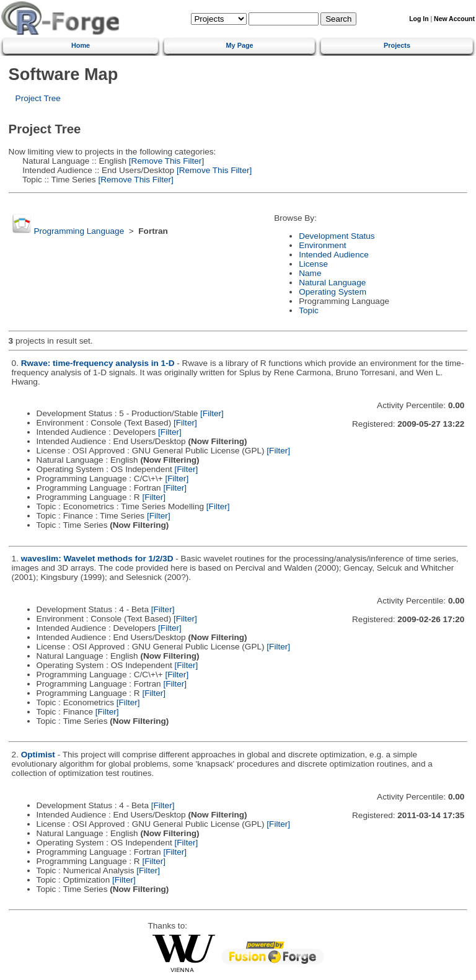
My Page (240, 45)
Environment (322, 245)
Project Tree (38, 98)
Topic (309, 310)
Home (81, 45)
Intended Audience (334, 255)
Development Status (337, 236)
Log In (419, 19)
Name (310, 273)
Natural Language (332, 283)
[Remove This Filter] (165, 161)
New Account (454, 19)
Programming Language (79, 231)
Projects (397, 45)
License (313, 264)
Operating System (333, 292)
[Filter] (212, 413)
